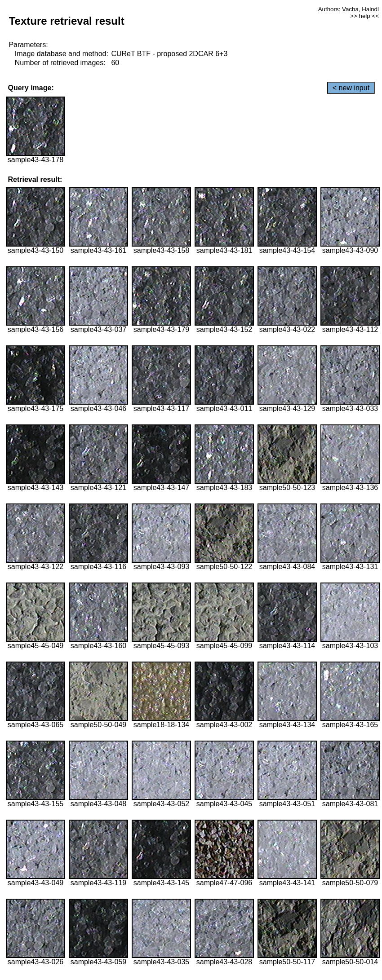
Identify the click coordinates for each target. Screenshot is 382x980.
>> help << (364, 16)
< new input (351, 88)
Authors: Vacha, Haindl (349, 9)
